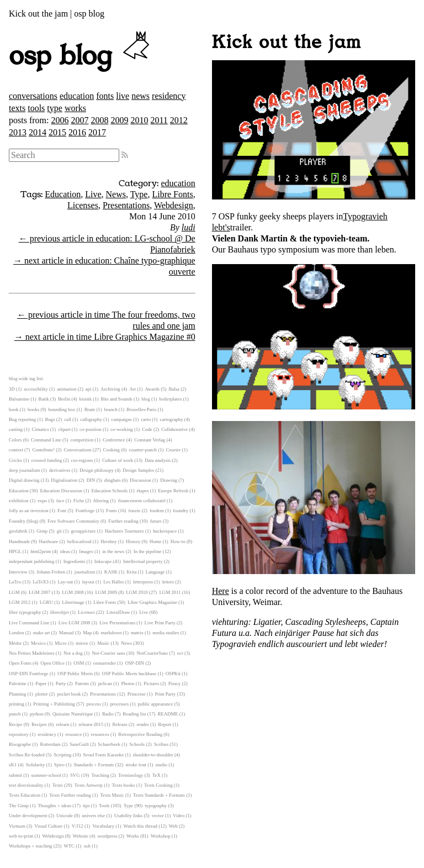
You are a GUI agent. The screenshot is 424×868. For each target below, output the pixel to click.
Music (103, 643)
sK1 (13, 765)
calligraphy (91, 419)
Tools (104, 806)
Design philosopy (97, 470)
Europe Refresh (173, 491)
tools (36, 108)
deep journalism (24, 470)
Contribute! (43, 450)
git (59, 531)
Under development (28, 816)
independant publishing (31, 561)
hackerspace (165, 531)
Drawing (169, 480)
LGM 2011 (170, 592)
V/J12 (78, 826)
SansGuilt (79, 744)
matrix (137, 633)
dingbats (113, 480)
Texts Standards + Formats (159, 795)
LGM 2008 (73, 592)
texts (17, 108)
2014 (38, 132)
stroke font (136, 765)
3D (12, 389)
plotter (42, 694)
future (156, 521)
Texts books (123, 785)
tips (86, 806)
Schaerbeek (109, 744)
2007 (79, 120)
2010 (139, 120)
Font (62, 511)
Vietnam (17, 826)
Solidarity (36, 765)
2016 (77, 132)
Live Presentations (117, 623)
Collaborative (174, 429)
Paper (41, 683)
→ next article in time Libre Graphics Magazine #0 (105, 337)
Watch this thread (141, 826)
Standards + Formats (94, 765)
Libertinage (73, 602)
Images (86, 551)
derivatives (60, 470)
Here (221, 591)
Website (81, 836)
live (123, 96)
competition (82, 440)
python (36, 714)
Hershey (108, 541)
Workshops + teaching (31, 846)
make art (42, 633)
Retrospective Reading (140, 734)
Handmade (19, 541)
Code (147, 429)
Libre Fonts (172, 194)
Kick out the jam (287, 43)
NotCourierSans (152, 653)
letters (168, 582)
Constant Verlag (150, 440)
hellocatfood (79, 541)
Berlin (64, 399)
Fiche (79, 501)
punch (15, 714)
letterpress (143, 582)
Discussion (141, 480)
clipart (64, 429)
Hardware (49, 541)
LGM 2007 (39, 592)
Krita (131, 572)
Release (120, 724)
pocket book (69, 694)
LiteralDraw (118, 612)
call (68, 419)
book (14, 409)
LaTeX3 (41, 582)
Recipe (15, 724)
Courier (174, 450)
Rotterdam (51, 744)
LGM (14, 592)
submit (15, 775)
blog (146, 399)
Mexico (38, 643)
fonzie (135, 511)
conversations (33, 96)
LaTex (15, 582)
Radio (108, 714)
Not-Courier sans (108, 653)
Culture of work (118, 460)
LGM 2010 (137, 592)
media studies (166, 633)
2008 (99, 120)
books (33, 409)
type (55, 108)
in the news (113, 551)
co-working (122, 429)
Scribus (161, 744)
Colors (15, 440)
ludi (189, 227)
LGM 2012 (20, 602)
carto (146, 419)
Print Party (165, 694)
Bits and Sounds (117, 399)
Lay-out (65, 582)
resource (73, 734)
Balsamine (19, 399)
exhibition (19, 501)
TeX (157, 775)
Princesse (137, 694)
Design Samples (138, 470)
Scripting (62, 755)
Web (173, 826)
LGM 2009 (106, 592)
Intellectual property (143, 561)
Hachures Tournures (124, 531)
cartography (172, 419)
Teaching (100, 775)
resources (100, 734)
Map (87, 633)
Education (63, 194)
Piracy (174, 683)
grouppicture (83, 531)
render (142, 724)
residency (169, 96)
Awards (152, 389)
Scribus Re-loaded (27, 755)
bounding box (62, 409)
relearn (62, 724)
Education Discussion (61, 491)
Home (156, 541)
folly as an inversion (29, 511)
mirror (82, 643)
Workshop (161, 836)
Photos (128, 683)
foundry (181, 511)
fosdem (157, 511)
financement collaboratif (142, 501)
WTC (69, 846)
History (133, 541)
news (141, 96)
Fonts (112, 511)
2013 (18, 132)
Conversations (77, 450)
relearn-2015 (91, 724)
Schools (137, 744)
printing (17, 704)
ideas (65, 551)
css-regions (82, 460)
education (77, 96)
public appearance (156, 704)
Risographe (20, 744)
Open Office (52, 663)
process (94, 704)
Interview (18, 572)
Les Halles (113, 582)
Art (132, 389)
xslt (87, 846)
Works (133, 836)
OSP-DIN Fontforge (28, 674)
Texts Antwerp (89, 785)
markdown (112, 633)
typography (156, 806)
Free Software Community (73, 521)
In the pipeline (148, 551)
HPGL (15, 551)
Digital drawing (24, 480)
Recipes (39, 724)
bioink (86, 399)
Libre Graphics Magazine (152, 602)
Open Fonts (20, 663)
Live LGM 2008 (75, 623)
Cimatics (40, 429)
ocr (180, 653)
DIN (91, 480)
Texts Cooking (158, 785)
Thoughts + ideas (54, 806)
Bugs (50, 419)
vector (158, 816)
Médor (15, 643)
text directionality (26, 785)
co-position (91, 429)
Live (93, 194)
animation (67, 389)
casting (16, 429)
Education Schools (109, 491)
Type (139, 194)
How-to (178, 541)
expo (42, 501)
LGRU (46, 602)
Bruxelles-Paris (141, 409)
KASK (111, 572)
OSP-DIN (134, 663)
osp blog (81, 56)
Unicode (65, 816)
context (16, 450)
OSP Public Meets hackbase (129, 674)
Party (61, 683)
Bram (90, 409)
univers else (93, 816)
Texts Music (112, 795)
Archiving (110, 389)
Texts (58, 785)
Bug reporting (22, 419)
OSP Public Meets (75, 674)
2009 (119, 120)
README (168, 714)
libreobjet (60, 612)
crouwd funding (46, 460)
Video (179, 816)
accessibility (36, 389)
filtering (101, 501)
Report (165, 724)
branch (111, 409)
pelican (105, 683)
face (60, 501)
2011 (159, 120)
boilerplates (170, 399)
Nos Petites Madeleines (32, 653)
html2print (41, 551)
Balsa (174, 389)
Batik (44, 399)
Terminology (131, 775)
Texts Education (25, 795)
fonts (105, 96)
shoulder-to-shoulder (153, 755)
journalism (85, 572)
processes (119, 704)
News (116, 194)
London (16, 633)
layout (88, 582)
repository (19, 734)
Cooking (112, 450)
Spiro (59, 765)
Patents (82, 683)
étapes (143, 491)
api (89, 389)
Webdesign (174, 205)
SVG (75, 775)
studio (161, 765)
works (75, 108)
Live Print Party (160, 623)
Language (155, 572)
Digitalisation (64, 480)
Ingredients (75, 561)
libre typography (25, 612)
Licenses (83, 205)
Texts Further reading (70, 795)
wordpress (107, 836)
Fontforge (85, 511)
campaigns (121, 419)
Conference (114, 440)
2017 (97, 132)
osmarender (105, 663)
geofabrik (18, 531)
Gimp (42, 531)
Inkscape (103, 561)
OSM (79, 663)
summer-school (46, 775)
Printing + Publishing (54, 704)
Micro (61, 643)
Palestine (18, 683)
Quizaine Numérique (73, 714)
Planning (17, 694)
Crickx (15, 460)
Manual (67, 633)
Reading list (134, 714)
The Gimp (19, 806)
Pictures (151, 683)
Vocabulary (103, 826)
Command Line (46, 440)
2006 (60, 120)
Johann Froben (51, 572)
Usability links (129, 816)
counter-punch (143, 450)
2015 (57, 132)
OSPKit (173, 674)
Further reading (123, 521)
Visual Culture (48, 826)
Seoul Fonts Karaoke (103, 755)
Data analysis (158, 460)
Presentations (126, 205)
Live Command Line (29, 623)
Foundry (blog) (24, 521)
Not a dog (73, 653)
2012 (179, 120)
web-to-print (21, 836)
